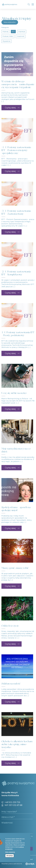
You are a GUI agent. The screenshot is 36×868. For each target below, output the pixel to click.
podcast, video (8, 36)
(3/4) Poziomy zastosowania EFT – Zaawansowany (16, 212)
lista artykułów (10, 22)
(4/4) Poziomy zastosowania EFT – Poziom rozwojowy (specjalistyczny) (16, 150)
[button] (12, 108)
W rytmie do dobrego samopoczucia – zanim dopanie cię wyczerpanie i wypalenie (18, 84)
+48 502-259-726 (11, 802)
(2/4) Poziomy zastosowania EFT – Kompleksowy (16, 273)
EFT (13, 32)
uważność (21, 36)
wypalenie (6, 41)
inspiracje (22, 32)
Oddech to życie (10, 626)
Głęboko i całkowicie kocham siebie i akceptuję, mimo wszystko (17, 744)
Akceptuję (10, 856)
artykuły (5, 32)
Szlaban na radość (11, 684)
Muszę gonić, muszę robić (15, 568)
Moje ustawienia (10, 852)
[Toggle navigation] (33, 4)
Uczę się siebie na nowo (14, 393)
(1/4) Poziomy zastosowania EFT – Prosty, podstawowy (18, 334)
